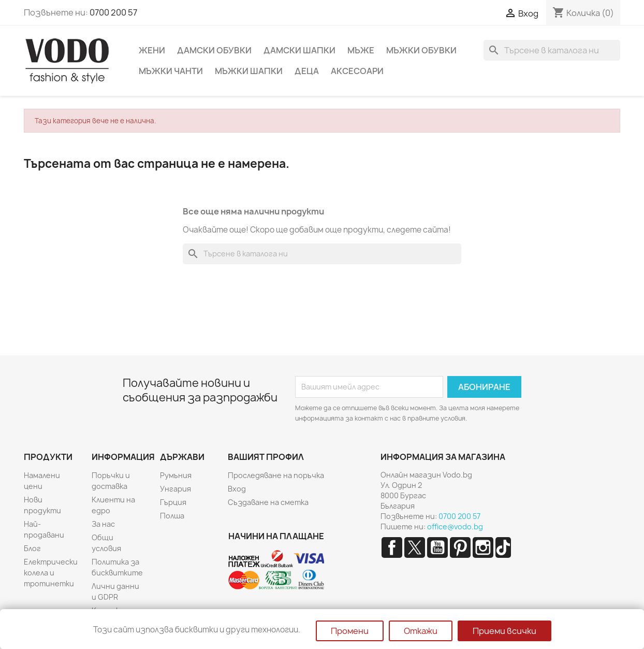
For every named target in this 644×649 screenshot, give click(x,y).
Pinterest (460, 547)
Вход (237, 489)
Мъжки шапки (249, 71)
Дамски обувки (214, 50)
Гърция (173, 502)
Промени (350, 631)
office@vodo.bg (455, 527)
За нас (103, 524)
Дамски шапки (299, 50)
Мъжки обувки (421, 50)
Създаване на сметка (268, 502)
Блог (32, 548)
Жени (152, 50)
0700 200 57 (113, 12)
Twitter (415, 547)
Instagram (483, 547)
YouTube (437, 547)
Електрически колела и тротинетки (51, 573)
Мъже (361, 50)
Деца (307, 71)
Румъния (176, 475)
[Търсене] (552, 50)
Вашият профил (266, 457)
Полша (172, 516)
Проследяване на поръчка (276, 475)
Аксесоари (357, 71)
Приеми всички (504, 631)
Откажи (421, 631)
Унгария (175, 489)
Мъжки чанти (171, 71)
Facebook (392, 547)
